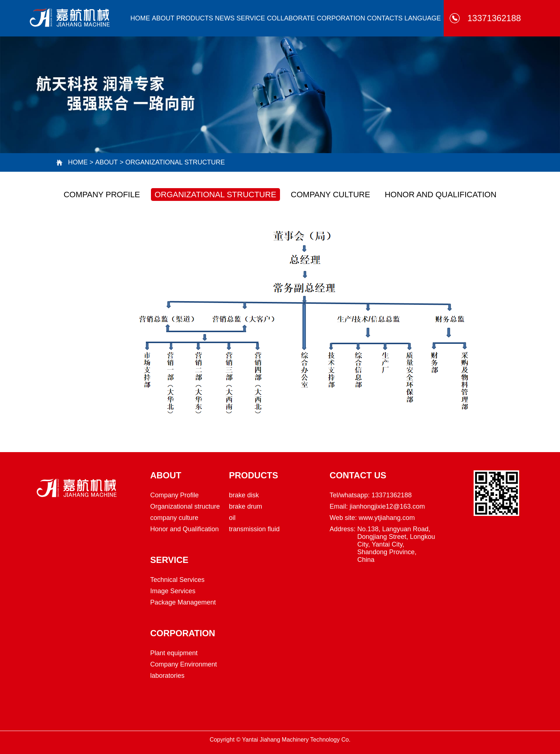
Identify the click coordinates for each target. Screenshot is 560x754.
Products (195, 18)
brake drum (246, 506)
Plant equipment (174, 653)
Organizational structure (175, 162)
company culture (331, 195)
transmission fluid (254, 529)
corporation (341, 18)
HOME (140, 18)
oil (232, 518)
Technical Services (177, 580)
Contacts (385, 18)
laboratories (167, 676)
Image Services (173, 591)
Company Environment (184, 664)
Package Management (183, 602)
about (163, 18)
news (225, 18)
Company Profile (102, 195)
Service (251, 18)
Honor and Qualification (440, 195)
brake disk (244, 495)
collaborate (291, 18)
